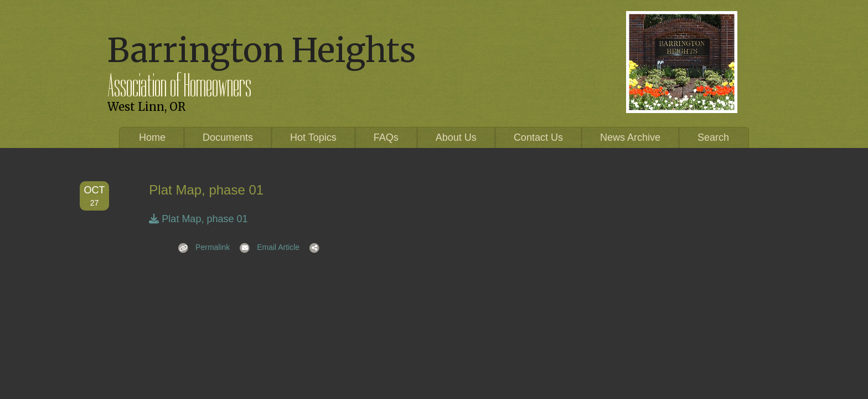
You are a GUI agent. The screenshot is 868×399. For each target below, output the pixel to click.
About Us (456, 137)
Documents (228, 137)
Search (713, 137)
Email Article (266, 247)
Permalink (200, 247)
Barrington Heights (262, 50)
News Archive (630, 137)
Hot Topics (313, 137)
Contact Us (538, 137)
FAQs (386, 137)
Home (152, 137)
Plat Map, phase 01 (198, 219)
